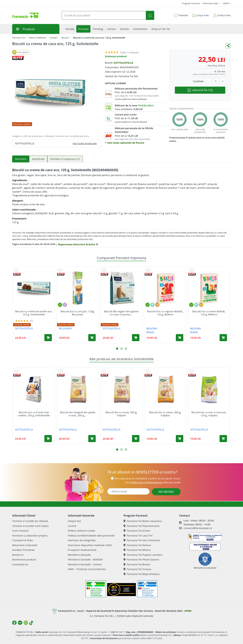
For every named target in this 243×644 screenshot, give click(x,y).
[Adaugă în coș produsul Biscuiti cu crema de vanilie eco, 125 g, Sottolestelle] (48, 338)
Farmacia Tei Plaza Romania (141, 526)
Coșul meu (201, 15)
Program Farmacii (191, 3)
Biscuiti (65, 38)
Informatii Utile (211, 3)
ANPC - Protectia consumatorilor (87, 569)
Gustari (54, 38)
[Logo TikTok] (31, 623)
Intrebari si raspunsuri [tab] (65, 159)
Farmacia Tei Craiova (137, 569)
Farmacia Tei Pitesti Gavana (141, 559)
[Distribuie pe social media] (228, 46)
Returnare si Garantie (25, 545)
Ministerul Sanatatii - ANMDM (85, 559)
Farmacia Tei (19, 38)
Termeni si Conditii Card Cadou (30, 526)
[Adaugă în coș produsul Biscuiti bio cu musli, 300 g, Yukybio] (136, 439)
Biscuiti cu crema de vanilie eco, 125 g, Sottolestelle (34, 313)
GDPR (226, 3)
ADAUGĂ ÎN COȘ (200, 90)
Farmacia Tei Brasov (137, 564)
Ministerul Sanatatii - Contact (85, 564)
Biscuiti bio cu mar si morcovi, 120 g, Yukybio (209, 414)
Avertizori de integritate (82, 540)
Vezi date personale (153, 482)
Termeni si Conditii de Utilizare (30, 521)
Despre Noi (74, 521)
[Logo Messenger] (20, 623)
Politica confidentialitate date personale (91, 535)
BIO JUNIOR (65, 328)
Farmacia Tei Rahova (137, 545)
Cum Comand (20, 531)
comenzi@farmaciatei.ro (198, 528)
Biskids (150, 332)
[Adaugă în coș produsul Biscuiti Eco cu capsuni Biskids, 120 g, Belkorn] (180, 338)
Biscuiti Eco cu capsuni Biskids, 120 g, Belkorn (165, 313)
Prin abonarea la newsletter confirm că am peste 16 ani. (148, 478)
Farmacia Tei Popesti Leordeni (143, 555)
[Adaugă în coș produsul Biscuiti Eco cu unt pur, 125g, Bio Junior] (92, 338)
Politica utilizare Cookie (81, 531)
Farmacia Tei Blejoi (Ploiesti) (141, 574)
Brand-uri (18, 555)
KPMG (188, 611)
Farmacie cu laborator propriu (30, 535)
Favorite (181, 15)
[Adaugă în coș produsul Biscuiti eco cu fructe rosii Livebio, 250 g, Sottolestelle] (48, 439)
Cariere (72, 526)
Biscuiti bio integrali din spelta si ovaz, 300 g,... (78, 414)
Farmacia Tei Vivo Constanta (142, 540)
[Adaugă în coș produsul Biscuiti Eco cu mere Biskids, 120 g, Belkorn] (223, 338)
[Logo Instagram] (26, 623)
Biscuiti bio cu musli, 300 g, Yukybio (121, 414)
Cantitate (198, 81)
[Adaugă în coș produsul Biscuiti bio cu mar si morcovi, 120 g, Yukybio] (223, 439)
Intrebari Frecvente (23, 550)
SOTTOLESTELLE (123, 63)
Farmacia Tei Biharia (137, 550)
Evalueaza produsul (116, 56)
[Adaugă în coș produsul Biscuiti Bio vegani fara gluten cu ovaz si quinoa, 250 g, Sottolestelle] (136, 338)
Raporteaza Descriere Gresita (78, 244)
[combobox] (104, 15)
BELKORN (152, 328)
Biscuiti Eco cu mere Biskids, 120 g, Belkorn (209, 313)
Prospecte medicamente (82, 550)
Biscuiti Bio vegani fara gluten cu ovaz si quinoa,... (121, 313)
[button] (117, 349)
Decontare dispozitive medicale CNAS (90, 545)
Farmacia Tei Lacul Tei (138, 535)
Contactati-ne (20, 564)
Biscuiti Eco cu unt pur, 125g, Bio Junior (78, 313)
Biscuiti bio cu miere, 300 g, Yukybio (165, 414)
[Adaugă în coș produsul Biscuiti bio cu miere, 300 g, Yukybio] (180, 439)
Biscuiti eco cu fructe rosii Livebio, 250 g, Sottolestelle (34, 414)
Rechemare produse (24, 559)
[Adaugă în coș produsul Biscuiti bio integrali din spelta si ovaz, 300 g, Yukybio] (92, 439)
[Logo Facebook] (14, 623)
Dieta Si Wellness (38, 38)
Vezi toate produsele (85, 143)
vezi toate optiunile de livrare (125, 143)
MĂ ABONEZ (166, 492)
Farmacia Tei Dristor (137, 531)
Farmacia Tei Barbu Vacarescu (143, 521)
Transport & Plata (22, 540)
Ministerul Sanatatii (79, 555)
